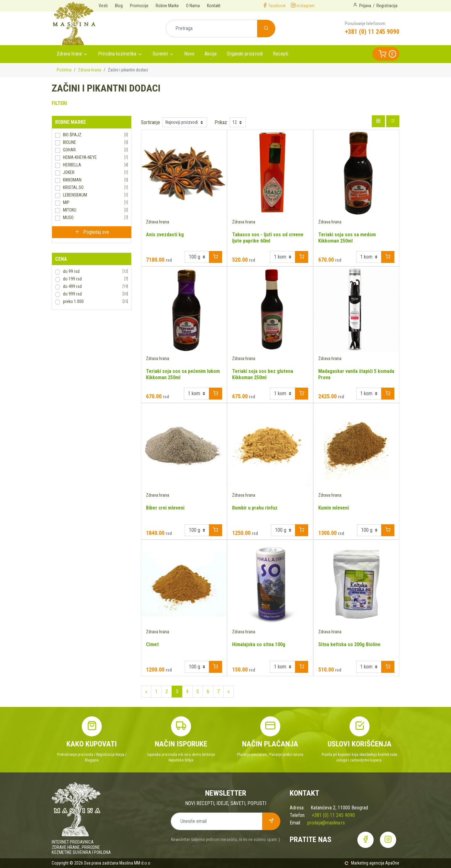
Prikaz (221, 122)
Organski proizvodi (245, 54)
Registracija (387, 6)
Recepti (280, 54)
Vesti (103, 6)
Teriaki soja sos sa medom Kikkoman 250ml (347, 238)
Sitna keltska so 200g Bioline (349, 644)
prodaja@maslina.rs (326, 823)
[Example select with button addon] (197, 257)
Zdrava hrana (69, 54)
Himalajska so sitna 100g (259, 644)
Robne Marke (167, 6)
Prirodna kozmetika (117, 54)
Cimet (152, 644)
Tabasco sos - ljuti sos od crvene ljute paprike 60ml (268, 238)
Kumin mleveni (334, 508)
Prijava (365, 6)
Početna (64, 70)
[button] (386, 54)
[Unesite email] (217, 821)
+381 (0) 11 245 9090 (372, 32)
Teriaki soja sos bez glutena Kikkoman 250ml (263, 374)
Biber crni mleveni (165, 508)
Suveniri (160, 54)
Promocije (139, 6)
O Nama (193, 6)
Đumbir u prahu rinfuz (255, 508)
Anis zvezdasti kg (165, 235)
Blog (119, 6)
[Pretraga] (212, 29)
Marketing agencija (368, 863)
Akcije (211, 54)
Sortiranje (150, 122)
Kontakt (214, 6)
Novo (189, 54)
